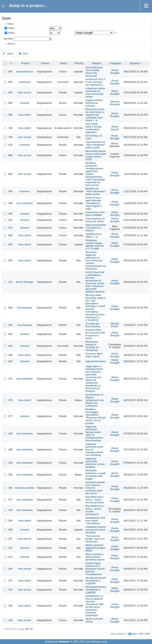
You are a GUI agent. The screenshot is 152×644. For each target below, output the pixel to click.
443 (10, 334)
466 (10, 308)
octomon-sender (25, 488)
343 (10, 463)
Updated (135, 63)
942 (10, 82)
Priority (79, 63)
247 (10, 539)
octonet (25, 103)
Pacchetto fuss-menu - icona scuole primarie (95, 500)
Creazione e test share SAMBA (95, 214)
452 (10, 325)
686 (10, 155)
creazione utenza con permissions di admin (95, 530)
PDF (148, 634)
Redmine (64, 642)
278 (10, 510)
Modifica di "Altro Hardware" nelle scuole (96, 191)
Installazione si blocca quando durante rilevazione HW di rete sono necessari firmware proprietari (94, 606)
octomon (25, 145)
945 (10, 72)
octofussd (25, 82)
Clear (25, 53)
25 (27, 629)
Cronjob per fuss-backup (93, 325)
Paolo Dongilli (115, 72)
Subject (97, 63)
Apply (10, 53)
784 (10, 128)
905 (10, 103)
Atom (134, 634)
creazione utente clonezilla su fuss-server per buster (95, 93)
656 (10, 174)
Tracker (45, 63)
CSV (141, 634)
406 (10, 214)
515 (10, 261)
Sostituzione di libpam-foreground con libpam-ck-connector (95, 400)
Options (11, 44)
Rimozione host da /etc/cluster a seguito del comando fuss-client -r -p (95, 115)
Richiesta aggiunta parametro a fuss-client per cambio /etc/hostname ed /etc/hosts (96, 261)
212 (10, 548)
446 (10, 245)
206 (10, 606)
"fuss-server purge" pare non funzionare (95, 539)
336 (10, 475)
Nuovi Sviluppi (25, 282)
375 (10, 400)
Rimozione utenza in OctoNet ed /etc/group (92, 346)
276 (10, 282)
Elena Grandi (115, 128)
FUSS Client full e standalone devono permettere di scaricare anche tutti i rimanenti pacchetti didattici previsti (95, 282)
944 (10, 93)
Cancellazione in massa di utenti (95, 220)
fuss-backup (25, 308)
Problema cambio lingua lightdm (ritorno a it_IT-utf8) (95, 245)
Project (25, 63)
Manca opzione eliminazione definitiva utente (95, 557)
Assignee (116, 63)
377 (10, 416)
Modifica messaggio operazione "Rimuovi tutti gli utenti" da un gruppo (95, 416)
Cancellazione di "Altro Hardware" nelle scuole (96, 145)
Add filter (8, 39)
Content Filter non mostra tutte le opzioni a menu (95, 334)
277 (10, 500)
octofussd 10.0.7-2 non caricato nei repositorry (96, 82)
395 (10, 355)
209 (10, 569)
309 (10, 203)
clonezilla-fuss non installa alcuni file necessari (94, 72)
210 (10, 590)
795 (10, 137)
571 (10, 220)
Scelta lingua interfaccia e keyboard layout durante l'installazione (95, 569)
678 (10, 145)
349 (10, 434)
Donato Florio (115, 325)
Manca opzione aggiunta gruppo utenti (95, 548)
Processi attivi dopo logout (94, 355)
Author (11, 33)
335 (10, 488)
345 (10, 450)
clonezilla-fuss (25, 72)
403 (10, 361)
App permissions (96, 361)
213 (10, 557)
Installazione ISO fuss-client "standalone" (95, 521)
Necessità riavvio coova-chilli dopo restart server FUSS (96, 155)
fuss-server (25, 93)
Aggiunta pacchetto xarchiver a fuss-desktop (95, 463)
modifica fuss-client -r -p (94, 235)
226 (10, 521)
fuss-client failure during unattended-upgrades (93, 128)
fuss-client (25, 115)
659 (10, 191)
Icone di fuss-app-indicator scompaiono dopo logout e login (94, 203)
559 (10, 235)
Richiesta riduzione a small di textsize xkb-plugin (96, 475)
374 (10, 379)
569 (10, 115)
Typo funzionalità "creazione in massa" (96, 228)
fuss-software (25, 203)
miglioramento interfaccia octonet (94, 103)
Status (11, 28)
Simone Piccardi (115, 103)
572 (10, 228)
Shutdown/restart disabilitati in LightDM (96, 581)
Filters (10, 24)
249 (10, 530)
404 (10, 346)
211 (10, 581)
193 (10, 620)
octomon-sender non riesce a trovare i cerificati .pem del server (95, 488)
